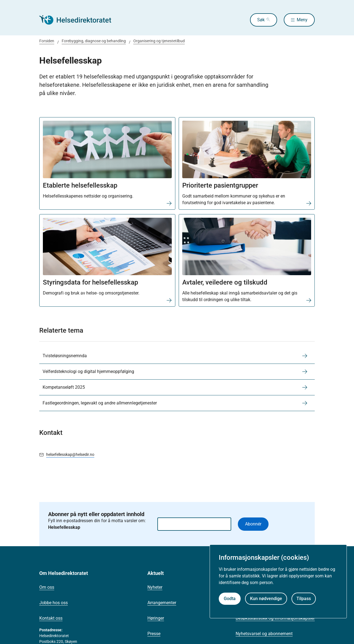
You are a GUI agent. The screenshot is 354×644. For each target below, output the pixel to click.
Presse (154, 634)
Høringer (156, 618)
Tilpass (304, 599)
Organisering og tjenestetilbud (159, 41)
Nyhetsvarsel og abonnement (264, 634)
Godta (230, 599)
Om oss (47, 587)
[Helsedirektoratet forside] (79, 20)
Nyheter (155, 587)
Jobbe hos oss (54, 603)
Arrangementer (162, 603)
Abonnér (253, 524)
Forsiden (47, 41)
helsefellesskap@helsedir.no (70, 454)
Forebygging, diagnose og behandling (94, 41)
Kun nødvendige (266, 599)
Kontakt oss (51, 618)
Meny (302, 20)
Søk (261, 20)
